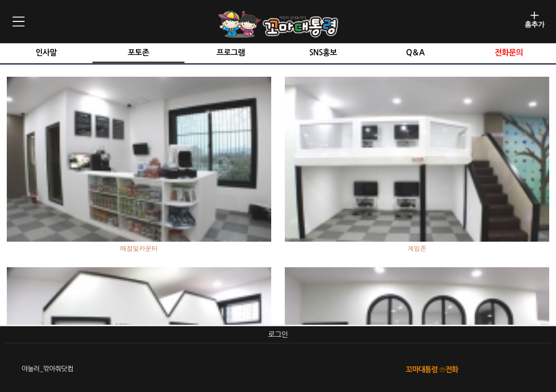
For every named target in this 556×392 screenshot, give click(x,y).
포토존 (139, 52)
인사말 (46, 52)
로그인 (278, 335)
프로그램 (230, 52)
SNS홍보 (323, 52)
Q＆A (415, 52)
